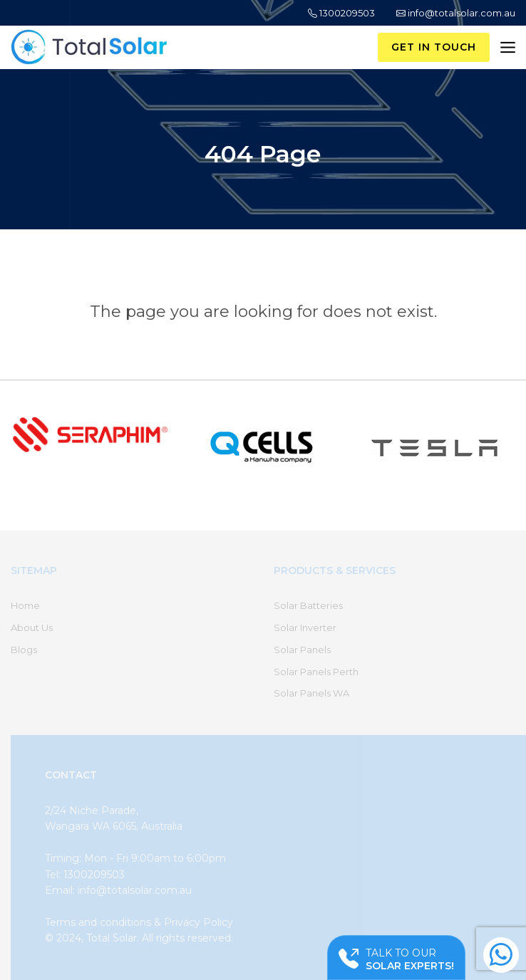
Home (25, 605)
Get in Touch (434, 47)
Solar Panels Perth (316, 672)
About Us (32, 627)
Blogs (24, 650)
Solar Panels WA (311, 693)
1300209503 (341, 13)
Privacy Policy (198, 922)
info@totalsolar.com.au (456, 13)
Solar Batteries (308, 605)
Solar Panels (302, 650)
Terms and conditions (98, 922)
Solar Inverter (305, 627)
